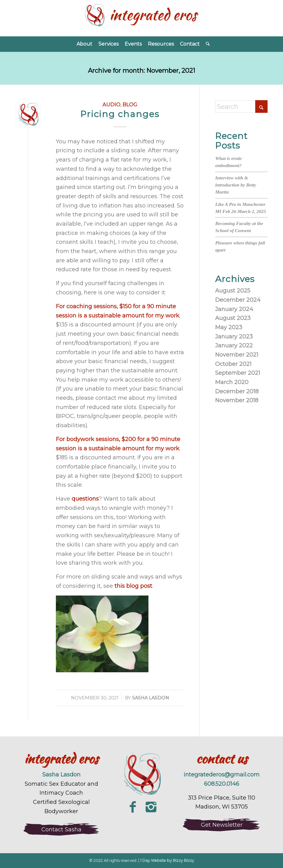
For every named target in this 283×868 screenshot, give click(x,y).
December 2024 (238, 300)
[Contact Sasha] (61, 829)
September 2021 (238, 373)
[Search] (206, 44)
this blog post (133, 586)
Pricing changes (120, 114)
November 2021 (237, 355)
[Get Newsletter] (222, 825)
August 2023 (233, 318)
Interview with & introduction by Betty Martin (236, 185)
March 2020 (232, 382)
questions (85, 499)
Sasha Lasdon (151, 698)
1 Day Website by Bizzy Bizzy (167, 860)
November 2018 (237, 400)
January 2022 (234, 346)
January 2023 (234, 337)
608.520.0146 (222, 784)
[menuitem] (84, 44)
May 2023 (229, 327)
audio (111, 104)
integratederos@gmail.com (222, 775)
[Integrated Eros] (141, 18)
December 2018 (237, 391)
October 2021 (233, 364)
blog (130, 104)
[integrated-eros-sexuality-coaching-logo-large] (141, 774)
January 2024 (234, 309)
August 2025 (233, 291)
